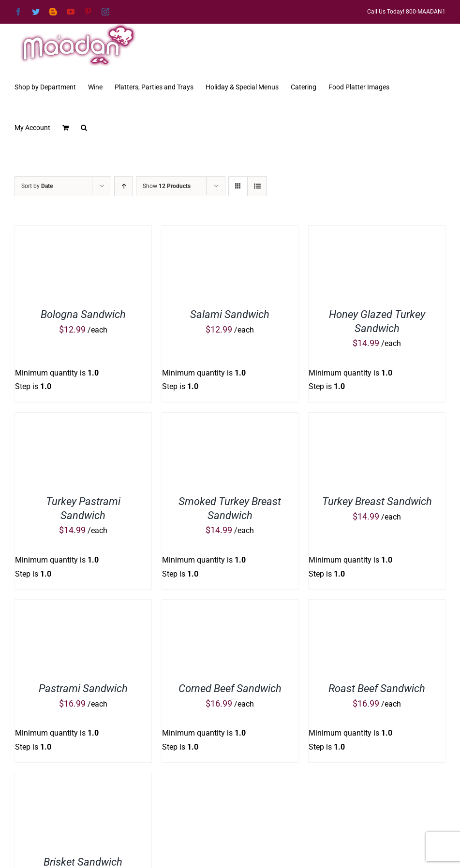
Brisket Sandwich (83, 862)
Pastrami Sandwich (83, 688)
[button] (84, 127)
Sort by (37, 186)
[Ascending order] (124, 186)
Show (167, 186)
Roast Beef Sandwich (377, 688)
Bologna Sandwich (83, 314)
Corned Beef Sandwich (230, 688)
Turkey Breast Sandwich (377, 501)
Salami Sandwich (230, 314)
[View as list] (257, 186)
